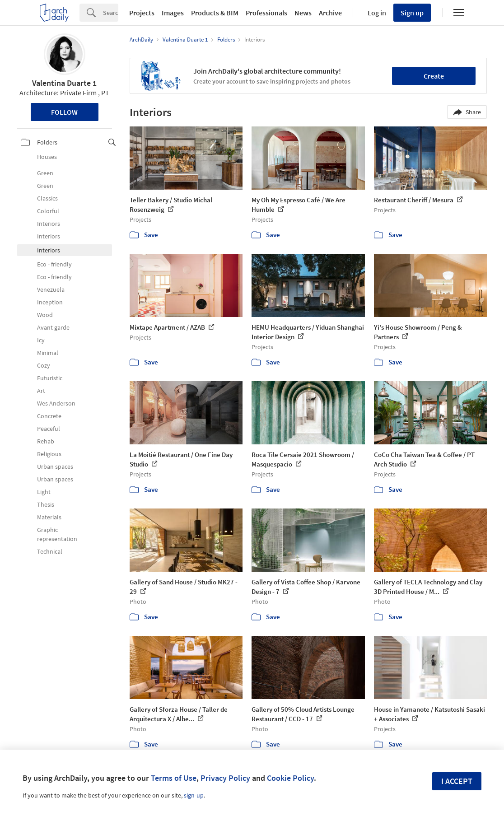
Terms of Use (174, 778)
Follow (64, 112)
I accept (457, 781)
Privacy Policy (225, 778)
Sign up (412, 13)
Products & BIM (215, 13)
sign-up (194, 795)
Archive (330, 13)
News (303, 13)
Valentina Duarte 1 (64, 83)
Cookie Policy (290, 778)
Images (173, 13)
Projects (142, 13)
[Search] (111, 13)
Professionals (266, 13)
